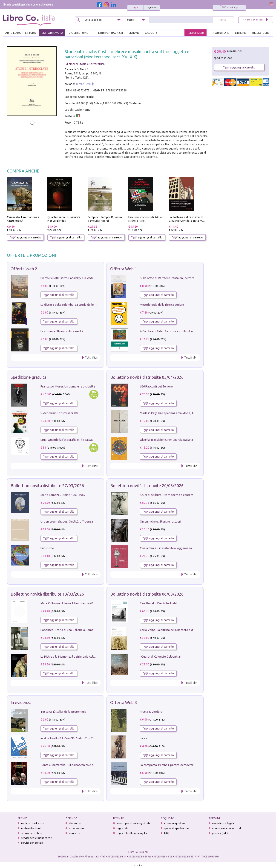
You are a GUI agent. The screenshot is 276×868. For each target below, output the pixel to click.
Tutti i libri (92, 358)
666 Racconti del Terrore (156, 386)
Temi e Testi (83, 84)
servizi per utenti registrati (133, 823)
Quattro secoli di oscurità (64, 217)
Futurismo (47, 548)
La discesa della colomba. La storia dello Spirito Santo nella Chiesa (85, 305)
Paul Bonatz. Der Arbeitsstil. (159, 603)
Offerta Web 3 (124, 702)
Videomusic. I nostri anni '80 (59, 413)
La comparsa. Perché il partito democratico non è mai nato (179, 765)
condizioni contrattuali (227, 828)
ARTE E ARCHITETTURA (21, 33)
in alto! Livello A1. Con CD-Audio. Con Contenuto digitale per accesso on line (91, 738)
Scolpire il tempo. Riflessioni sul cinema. (114, 217)
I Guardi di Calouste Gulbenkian (161, 656)
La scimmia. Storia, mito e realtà (62, 331)
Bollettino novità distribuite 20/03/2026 (147, 486)
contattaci (76, 833)
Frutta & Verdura (151, 712)
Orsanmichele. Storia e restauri (160, 521)
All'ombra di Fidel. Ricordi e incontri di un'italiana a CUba (177, 331)
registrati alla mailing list (132, 833)
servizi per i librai (32, 833)
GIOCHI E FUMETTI (81, 33)
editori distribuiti (32, 828)
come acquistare (175, 823)
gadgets (151, 33)
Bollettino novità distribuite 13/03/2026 (47, 594)
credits (138, 865)
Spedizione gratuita (28, 377)
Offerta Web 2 (24, 269)
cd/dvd (134, 33)
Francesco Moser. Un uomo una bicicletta (68, 386)
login (135, 8)
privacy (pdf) (220, 833)
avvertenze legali (223, 823)
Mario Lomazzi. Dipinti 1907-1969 (63, 495)
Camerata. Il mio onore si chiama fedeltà (33, 217)
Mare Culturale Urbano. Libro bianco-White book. (73, 603)
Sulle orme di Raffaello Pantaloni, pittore (167, 278)
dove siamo (76, 828)
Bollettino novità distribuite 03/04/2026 (147, 377)
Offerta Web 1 (124, 269)
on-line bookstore (33, 823)
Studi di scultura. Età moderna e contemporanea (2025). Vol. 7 (181, 495)
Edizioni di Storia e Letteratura (85, 64)
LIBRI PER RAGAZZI (111, 33)
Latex (144, 738)
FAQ (167, 833)
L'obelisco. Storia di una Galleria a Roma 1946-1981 (74, 630)
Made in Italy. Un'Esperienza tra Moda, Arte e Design (175, 413)
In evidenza (21, 702)
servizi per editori (32, 843)
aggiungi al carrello (26, 237)
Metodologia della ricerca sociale (162, 305)
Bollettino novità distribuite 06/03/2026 (147, 594)
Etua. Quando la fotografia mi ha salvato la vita (72, 440)
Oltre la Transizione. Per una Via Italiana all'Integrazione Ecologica (184, 440)
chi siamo (75, 823)
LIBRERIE (241, 33)
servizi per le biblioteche (37, 838)
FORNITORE (221, 33)
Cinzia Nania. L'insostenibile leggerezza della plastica (175, 548)
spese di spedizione (177, 828)
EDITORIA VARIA (52, 33)
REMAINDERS (195, 33)
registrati (152, 8)
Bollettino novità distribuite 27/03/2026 (47, 486)
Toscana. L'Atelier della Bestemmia (63, 712)
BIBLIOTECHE (261, 33)
